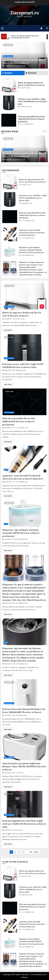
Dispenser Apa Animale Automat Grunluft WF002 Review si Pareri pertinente (10, 251)
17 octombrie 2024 (27, 238)
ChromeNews (36, 974)
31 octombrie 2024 (26, 124)
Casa (6, 470)
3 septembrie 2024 (21, 715)
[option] (24, 55)
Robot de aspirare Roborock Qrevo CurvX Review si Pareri (22, 61)
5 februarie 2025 (26, 107)
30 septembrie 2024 (27, 255)
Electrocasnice (8, 56)
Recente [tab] (8, 73)
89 (31, 852)
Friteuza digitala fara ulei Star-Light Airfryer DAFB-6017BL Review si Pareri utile (24, 804)
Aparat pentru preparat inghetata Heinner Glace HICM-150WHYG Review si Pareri (24, 747)
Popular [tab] (32, 73)
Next (36, 852)
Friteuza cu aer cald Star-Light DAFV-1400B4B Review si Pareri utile (9, 103)
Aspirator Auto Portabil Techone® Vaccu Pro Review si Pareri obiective (10, 234)
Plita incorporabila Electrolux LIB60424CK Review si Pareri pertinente (9, 120)
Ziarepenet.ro (25, 13)
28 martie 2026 (20, 66)
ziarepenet (8, 66)
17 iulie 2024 (19, 773)
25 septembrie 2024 (21, 603)
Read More (8, 330)
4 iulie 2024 (18, 830)
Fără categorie (9, 757)
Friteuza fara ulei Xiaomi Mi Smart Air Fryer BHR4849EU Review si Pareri (24, 693)
